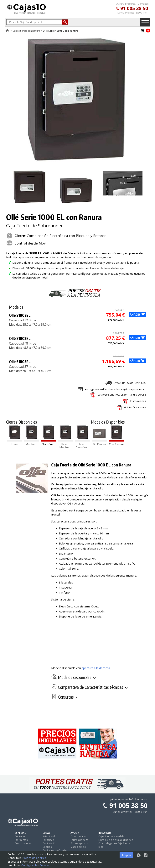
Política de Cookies (34, 858)
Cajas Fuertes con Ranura (26, 31)
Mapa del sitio (78, 847)
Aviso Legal (49, 836)
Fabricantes (21, 840)
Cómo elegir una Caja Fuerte (114, 843)
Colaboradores (23, 843)
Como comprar (79, 836)
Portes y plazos (79, 843)
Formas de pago (79, 840)
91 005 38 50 (134, 8)
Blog (101, 847)
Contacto (20, 836)
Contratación (50, 843)
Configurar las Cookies (55, 850)
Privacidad (48, 840)
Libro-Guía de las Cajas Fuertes (116, 840)
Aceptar (126, 855)
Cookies (47, 847)
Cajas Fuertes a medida (111, 836)
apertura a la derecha (96, 668)
